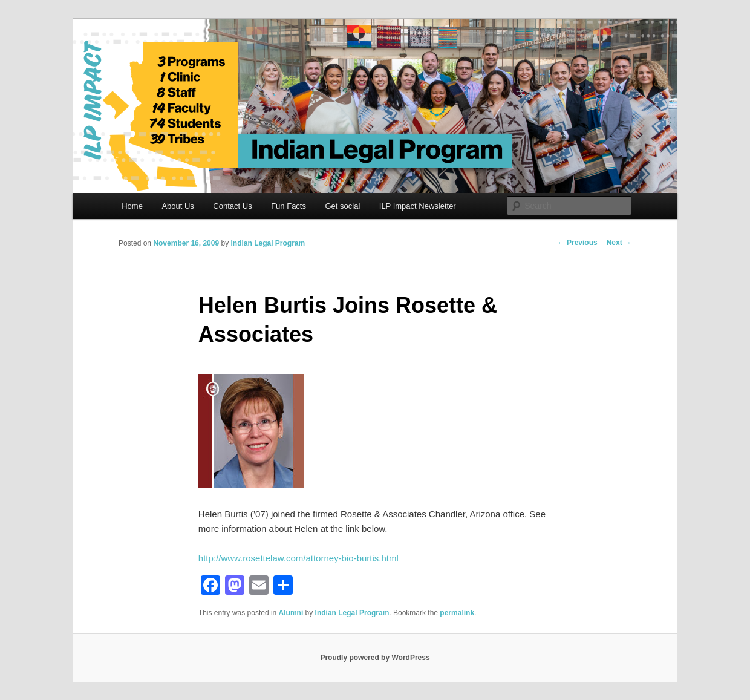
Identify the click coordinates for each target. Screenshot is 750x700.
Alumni (291, 613)
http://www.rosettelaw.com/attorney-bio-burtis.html (298, 558)
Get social (342, 206)
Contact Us (232, 206)
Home (132, 206)
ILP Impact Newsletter (418, 206)
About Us (178, 206)
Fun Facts (289, 206)
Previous (578, 243)
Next (619, 243)
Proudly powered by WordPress (375, 658)
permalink (457, 613)
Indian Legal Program (268, 243)
